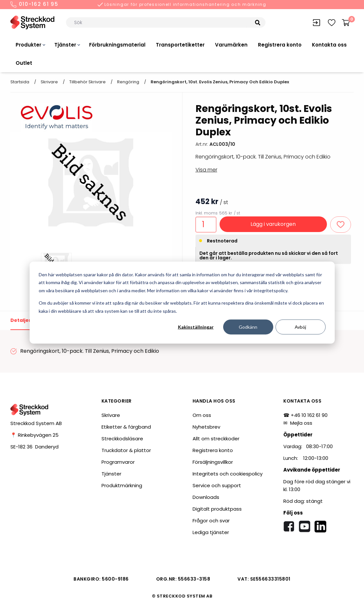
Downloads (206, 497)
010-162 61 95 (34, 5)
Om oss (202, 415)
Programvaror (118, 462)
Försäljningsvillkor (213, 462)
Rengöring (128, 82)
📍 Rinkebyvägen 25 (34, 435)
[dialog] (182, 302)
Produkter (28, 45)
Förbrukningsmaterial (117, 45)
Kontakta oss (329, 45)
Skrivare (49, 82)
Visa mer (206, 170)
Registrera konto (280, 45)
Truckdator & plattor (126, 450)
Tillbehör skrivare (88, 82)
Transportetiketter (180, 45)
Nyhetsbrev (206, 427)
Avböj (300, 327)
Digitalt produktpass (217, 509)
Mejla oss (301, 423)
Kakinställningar (196, 327)
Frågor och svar (211, 521)
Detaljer (21, 320)
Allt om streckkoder (216, 439)
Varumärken (231, 45)
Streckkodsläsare (122, 439)
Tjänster (65, 45)
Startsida (20, 82)
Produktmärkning (122, 485)
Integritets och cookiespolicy (228, 474)
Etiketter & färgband (126, 427)
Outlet (24, 63)
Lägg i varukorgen (273, 224)
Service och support (217, 485)
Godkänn (248, 327)
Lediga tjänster (211, 532)
